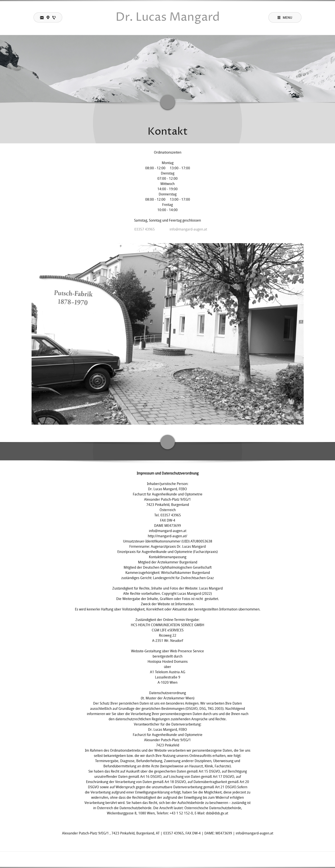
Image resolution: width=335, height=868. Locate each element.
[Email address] (185, 229)
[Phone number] (141, 229)
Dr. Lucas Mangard (168, 17)
